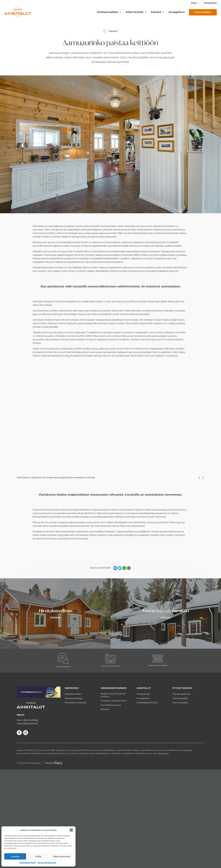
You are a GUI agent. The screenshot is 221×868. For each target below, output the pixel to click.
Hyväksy (15, 856)
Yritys (194, 3)
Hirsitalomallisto (108, 12)
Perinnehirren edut (111, 705)
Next (203, 478)
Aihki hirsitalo (135, 12)
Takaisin (113, 31)
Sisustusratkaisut (74, 698)
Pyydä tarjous (203, 12)
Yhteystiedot (210, 3)
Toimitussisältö (180, 698)
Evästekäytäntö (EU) (147, 702)
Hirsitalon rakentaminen (113, 701)
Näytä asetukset (62, 856)
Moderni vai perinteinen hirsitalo (113, 695)
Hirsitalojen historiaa (75, 702)
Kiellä (38, 856)
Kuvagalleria (177, 12)
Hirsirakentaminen (114, 688)
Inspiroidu (72, 688)
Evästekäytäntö (28, 863)
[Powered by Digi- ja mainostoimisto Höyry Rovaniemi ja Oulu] (54, 762)
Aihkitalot (144, 688)
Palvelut (156, 12)
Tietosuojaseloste (47, 863)
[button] (71, 830)
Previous (199, 478)
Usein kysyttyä (180, 702)
